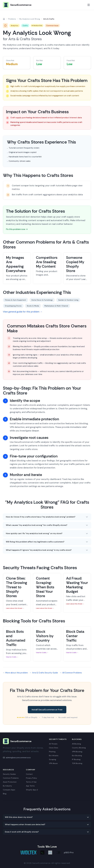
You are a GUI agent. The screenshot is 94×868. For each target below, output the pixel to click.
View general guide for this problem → (23, 312)
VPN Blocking (77, 752)
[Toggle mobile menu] (89, 5)
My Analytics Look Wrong (30, 19)
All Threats (53, 744)
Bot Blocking (77, 756)
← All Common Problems (71, 673)
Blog (5, 794)
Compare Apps (9, 790)
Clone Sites (54, 748)
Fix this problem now (17, 229)
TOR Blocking (77, 763)
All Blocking (76, 744)
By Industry (7, 786)
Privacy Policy (31, 778)
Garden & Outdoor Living (68, 300)
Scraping (53, 759)
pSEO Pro (69, 852)
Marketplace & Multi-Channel (56, 306)
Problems (12, 19)
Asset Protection (10, 782)
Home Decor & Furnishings (42, 300)
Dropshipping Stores (13, 306)
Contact (29, 774)
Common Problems (11, 778)
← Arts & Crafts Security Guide (44, 673)
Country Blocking (79, 748)
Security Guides (9, 774)
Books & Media (33, 306)
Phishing (52, 752)
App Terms (30, 786)
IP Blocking (76, 759)
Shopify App (32, 790)
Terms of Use (31, 782)
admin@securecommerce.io (18, 758)
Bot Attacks (54, 756)
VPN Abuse (53, 763)
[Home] (4, 19)
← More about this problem (15, 673)
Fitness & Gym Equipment (15, 300)
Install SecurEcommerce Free (47, 710)
